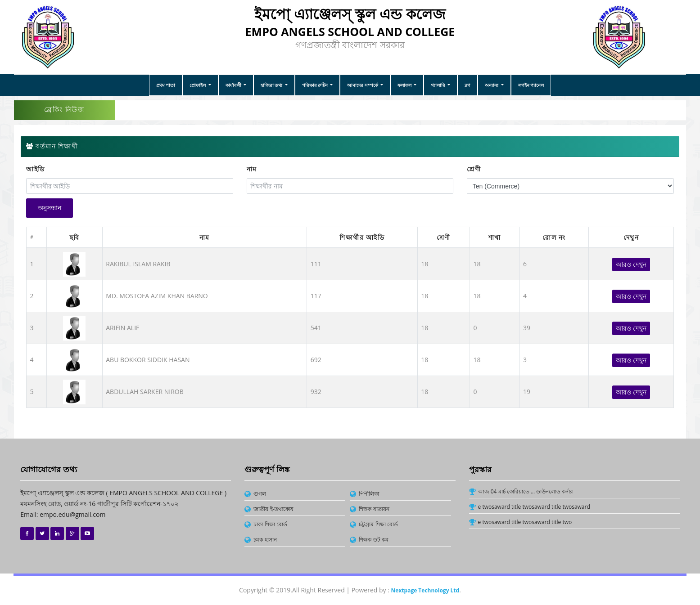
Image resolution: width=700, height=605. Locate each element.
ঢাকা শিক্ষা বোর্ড (270, 524)
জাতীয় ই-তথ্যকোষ (273, 509)
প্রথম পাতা (166, 85)
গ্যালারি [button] (439, 85)
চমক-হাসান (265, 540)
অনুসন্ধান (50, 208)
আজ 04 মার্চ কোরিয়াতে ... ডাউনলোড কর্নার (526, 491)
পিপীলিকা (369, 494)
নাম (252, 169)
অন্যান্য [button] (492, 85)
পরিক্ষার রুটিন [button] (316, 85)
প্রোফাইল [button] (198, 85)
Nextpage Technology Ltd (425, 590)
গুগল (260, 494)
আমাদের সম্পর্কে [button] (363, 85)
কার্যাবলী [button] (234, 85)
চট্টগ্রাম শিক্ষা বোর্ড (378, 524)
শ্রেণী (474, 169)
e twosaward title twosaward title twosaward (534, 507)
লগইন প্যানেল (531, 85)
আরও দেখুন (631, 264)
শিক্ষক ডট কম (373, 540)
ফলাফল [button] (405, 85)
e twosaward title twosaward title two (525, 522)
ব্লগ (467, 85)
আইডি (36, 169)
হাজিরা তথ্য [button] (272, 85)
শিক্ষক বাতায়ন (374, 509)
